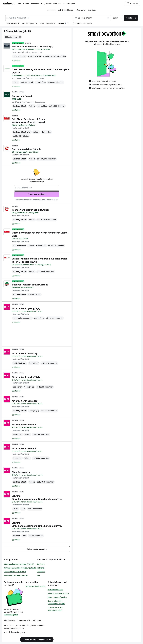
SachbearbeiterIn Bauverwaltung (30, 285)
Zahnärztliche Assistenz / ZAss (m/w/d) (32, 47)
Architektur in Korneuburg (58, 593)
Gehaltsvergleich (11, 615)
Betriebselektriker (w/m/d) (26, 149)
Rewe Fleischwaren (55, 590)
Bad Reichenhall (19, 56)
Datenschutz (9, 626)
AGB (39, 620)
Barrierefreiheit (22, 626)
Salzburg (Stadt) (22, 31)
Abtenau (16, 536)
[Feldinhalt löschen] (108, 18)
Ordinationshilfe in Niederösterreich (55, 609)
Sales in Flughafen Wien (57, 597)
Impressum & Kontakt (27, 620)
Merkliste (92, 10)
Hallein (16, 509)
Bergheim (41, 564)
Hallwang (40, 568)
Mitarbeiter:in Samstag (25, 353)
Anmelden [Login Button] (133, 3)
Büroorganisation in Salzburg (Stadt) (19, 564)
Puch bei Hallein (19, 246)
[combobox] (39, 18)
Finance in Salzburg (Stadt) (15, 572)
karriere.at (53, 585)
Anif (38, 575)
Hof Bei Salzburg (20, 363)
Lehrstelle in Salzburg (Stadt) (16, 575)
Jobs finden (131, 18)
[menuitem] (14, 24)
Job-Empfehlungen (66, 10)
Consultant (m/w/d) (22, 96)
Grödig (16, 82)
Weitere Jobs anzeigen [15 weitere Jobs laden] (37, 549)
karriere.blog (32, 582)
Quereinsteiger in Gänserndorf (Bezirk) (56, 602)
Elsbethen (41, 572)
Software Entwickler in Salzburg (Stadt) (20, 568)
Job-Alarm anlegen (37, 194)
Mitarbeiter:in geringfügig (26, 308)
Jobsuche (51, 10)
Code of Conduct (38, 626)
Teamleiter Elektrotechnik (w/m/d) (30, 210)
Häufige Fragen (10, 620)
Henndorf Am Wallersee (22, 318)
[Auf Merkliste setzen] (16, 60)
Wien (29, 132)
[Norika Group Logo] (15, 633)
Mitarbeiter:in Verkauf (24, 425)
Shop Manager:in (21, 472)
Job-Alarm (81, 10)
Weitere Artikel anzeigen (36, 586)
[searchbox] (37, 188)
